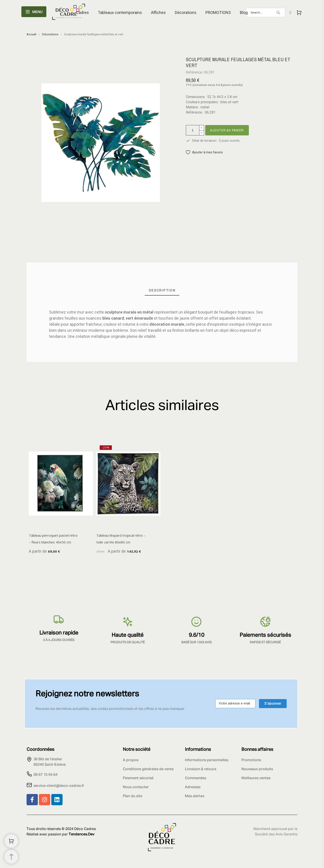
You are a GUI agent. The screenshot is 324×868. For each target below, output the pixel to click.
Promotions (251, 760)
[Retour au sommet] (11, 857)
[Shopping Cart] (11, 841)
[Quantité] (193, 130)
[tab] (162, 290)
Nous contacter (136, 787)
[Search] (265, 12)
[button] (204, 152)
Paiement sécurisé (138, 778)
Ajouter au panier (227, 130)
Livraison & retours (201, 769)
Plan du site (133, 796)
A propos (131, 760)
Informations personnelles (207, 760)
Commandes (196, 778)
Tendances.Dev (81, 834)
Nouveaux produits (257, 769)
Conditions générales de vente (148, 769)
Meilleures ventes (256, 778)
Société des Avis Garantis (276, 834)
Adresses (193, 787)
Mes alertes (195, 796)
